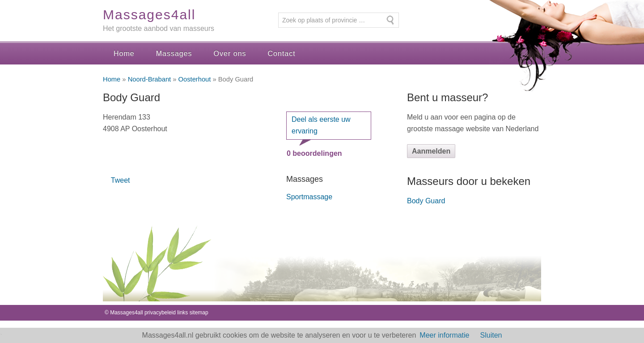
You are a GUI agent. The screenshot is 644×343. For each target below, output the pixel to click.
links (182, 313)
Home (124, 54)
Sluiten (491, 335)
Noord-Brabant (150, 79)
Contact (282, 54)
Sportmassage (309, 197)
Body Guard (426, 201)
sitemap (199, 313)
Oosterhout (195, 79)
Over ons (230, 54)
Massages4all (149, 15)
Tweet (121, 180)
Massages (174, 54)
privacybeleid (160, 313)
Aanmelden (431, 151)
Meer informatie (444, 335)
